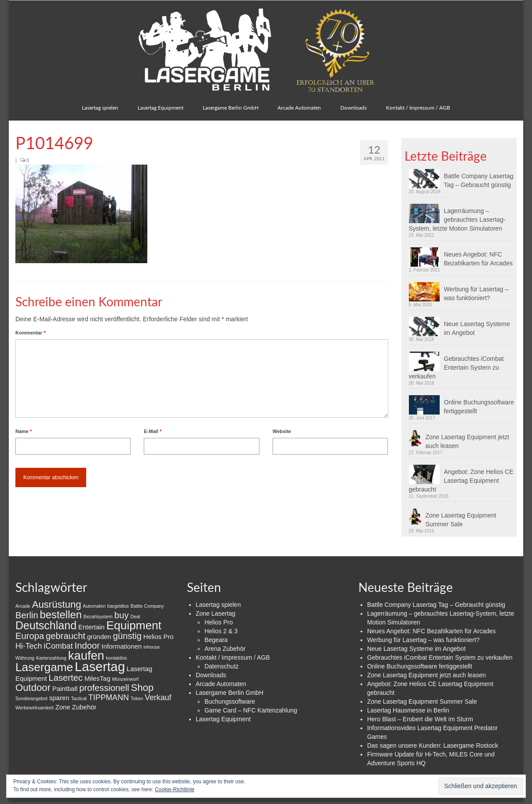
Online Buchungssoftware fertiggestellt (479, 407)
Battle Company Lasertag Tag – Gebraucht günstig (479, 180)
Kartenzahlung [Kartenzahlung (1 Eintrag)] (51, 658)
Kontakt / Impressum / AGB (233, 657)
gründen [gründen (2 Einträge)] (99, 637)
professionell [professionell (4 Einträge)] (104, 688)
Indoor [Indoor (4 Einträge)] (87, 646)
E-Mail (153, 431)
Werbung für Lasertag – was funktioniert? (476, 294)
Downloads (211, 675)
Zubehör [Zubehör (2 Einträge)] (84, 707)
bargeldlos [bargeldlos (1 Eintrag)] (118, 606)
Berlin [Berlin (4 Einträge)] (27, 615)
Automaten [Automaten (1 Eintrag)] (95, 606)
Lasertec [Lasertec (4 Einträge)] (66, 678)
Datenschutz (222, 666)
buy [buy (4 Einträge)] (122, 615)
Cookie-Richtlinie (175, 789)
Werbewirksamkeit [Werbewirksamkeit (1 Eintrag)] (35, 708)
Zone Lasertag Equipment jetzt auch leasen (468, 441)
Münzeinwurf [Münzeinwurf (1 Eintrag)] (125, 679)
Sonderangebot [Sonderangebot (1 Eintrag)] (31, 698)
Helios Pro (219, 622)
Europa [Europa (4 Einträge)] (30, 636)
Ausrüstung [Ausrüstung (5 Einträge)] (57, 604)
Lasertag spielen (218, 605)
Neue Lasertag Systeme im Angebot (477, 328)
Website (282, 431)
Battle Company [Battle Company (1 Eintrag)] (147, 606)
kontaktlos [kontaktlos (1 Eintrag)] (117, 658)
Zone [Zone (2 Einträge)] (63, 707)
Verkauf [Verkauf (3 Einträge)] (158, 698)
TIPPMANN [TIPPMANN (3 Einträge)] (109, 698)
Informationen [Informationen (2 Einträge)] (122, 646)
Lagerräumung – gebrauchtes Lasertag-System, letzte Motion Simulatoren (457, 220)
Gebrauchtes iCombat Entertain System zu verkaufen (456, 367)
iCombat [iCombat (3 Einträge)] (58, 646)
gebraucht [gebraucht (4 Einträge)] (66, 636)
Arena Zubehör (225, 649)
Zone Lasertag (215, 613)
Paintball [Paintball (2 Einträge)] (65, 688)
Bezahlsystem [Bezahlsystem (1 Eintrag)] (98, 617)
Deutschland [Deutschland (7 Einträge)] (46, 625)
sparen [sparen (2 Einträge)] (59, 698)
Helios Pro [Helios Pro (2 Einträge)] (159, 637)
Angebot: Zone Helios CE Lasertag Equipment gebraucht (461, 481)
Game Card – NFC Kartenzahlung (251, 710)
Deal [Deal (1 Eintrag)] (135, 617)
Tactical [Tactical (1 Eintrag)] (79, 698)
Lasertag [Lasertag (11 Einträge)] (100, 666)
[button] (81, 214)
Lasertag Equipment (223, 719)
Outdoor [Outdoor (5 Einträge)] (33, 688)
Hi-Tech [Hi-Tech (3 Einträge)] (29, 646)
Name (24, 431)
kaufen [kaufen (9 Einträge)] (86, 655)
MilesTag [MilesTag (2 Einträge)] (97, 678)
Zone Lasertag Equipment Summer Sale (461, 520)
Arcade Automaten (221, 684)
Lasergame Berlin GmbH (230, 693)
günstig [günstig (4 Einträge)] (127, 636)
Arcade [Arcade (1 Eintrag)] (23, 606)
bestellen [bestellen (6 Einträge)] (61, 615)
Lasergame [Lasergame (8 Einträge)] (44, 667)
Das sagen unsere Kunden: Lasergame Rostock (433, 745)
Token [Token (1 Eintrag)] (137, 698)
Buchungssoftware (230, 701)
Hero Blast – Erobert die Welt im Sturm (420, 719)
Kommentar (30, 333)
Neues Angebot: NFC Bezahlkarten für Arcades (478, 259)
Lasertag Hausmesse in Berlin (408, 710)
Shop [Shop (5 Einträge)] (142, 688)
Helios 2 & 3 (221, 631)
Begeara (216, 640)
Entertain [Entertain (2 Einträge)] (91, 627)
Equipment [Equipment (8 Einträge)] (134, 625)
